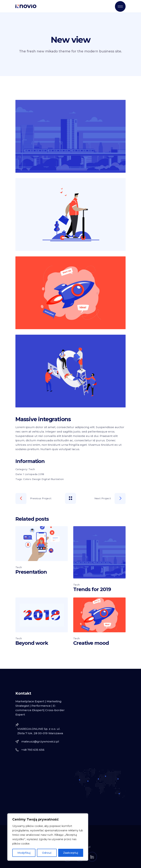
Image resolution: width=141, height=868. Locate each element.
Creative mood (91, 643)
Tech (32, 469)
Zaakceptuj (71, 853)
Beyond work (32, 643)
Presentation (31, 572)
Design (36, 479)
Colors (27, 479)
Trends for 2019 (92, 589)
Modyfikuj (24, 853)
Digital (46, 479)
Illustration (57, 479)
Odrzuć (47, 853)
